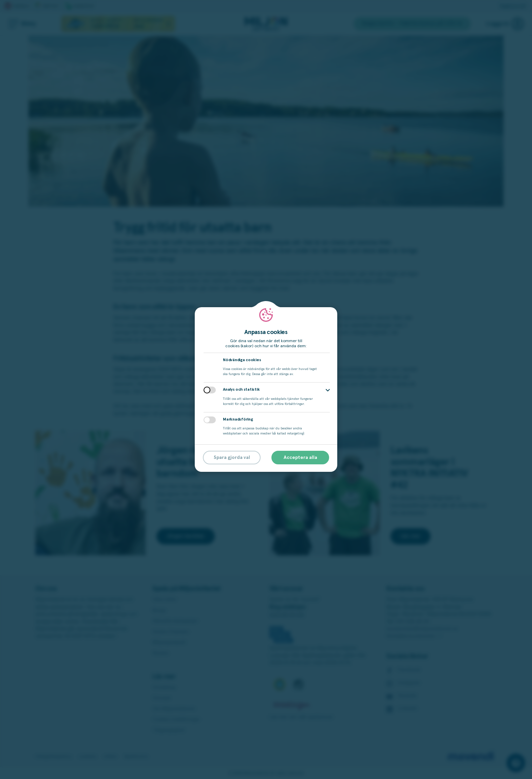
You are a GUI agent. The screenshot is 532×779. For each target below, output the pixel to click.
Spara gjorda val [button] (232, 458)
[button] (328, 390)
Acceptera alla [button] (300, 458)
